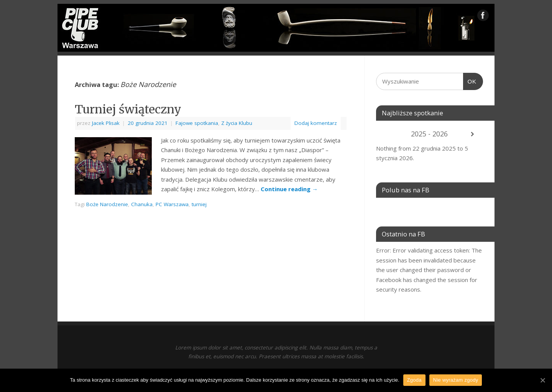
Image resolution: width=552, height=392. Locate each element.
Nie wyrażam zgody (456, 380)
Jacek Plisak (106, 123)
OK (470, 82)
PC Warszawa (172, 204)
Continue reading (289, 189)
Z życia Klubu (237, 123)
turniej (199, 204)
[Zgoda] (542, 380)
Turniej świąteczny (128, 109)
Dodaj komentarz (316, 123)
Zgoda (414, 380)
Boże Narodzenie (107, 204)
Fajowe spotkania (197, 123)
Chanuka (142, 204)
